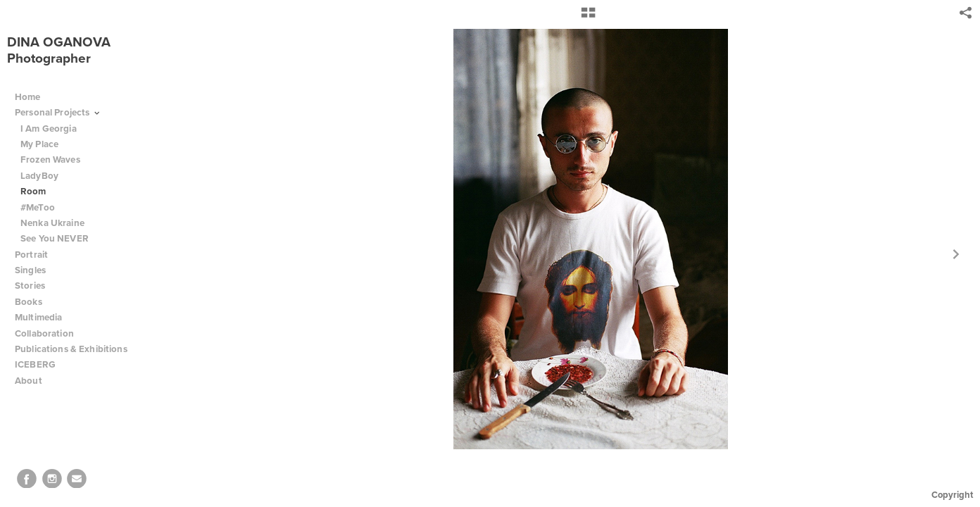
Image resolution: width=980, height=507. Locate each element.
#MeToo (38, 207)
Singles (30, 270)
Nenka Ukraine (52, 223)
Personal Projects (58, 112)
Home (28, 97)
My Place (39, 144)
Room (33, 191)
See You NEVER (55, 238)
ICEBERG (35, 364)
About (34, 381)
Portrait (31, 255)
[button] (588, 18)
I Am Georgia (49, 129)
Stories (36, 286)
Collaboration (50, 333)
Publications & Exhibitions (71, 349)
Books (34, 302)
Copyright (952, 495)
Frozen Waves (50, 159)
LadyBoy (39, 176)
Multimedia (38, 317)
